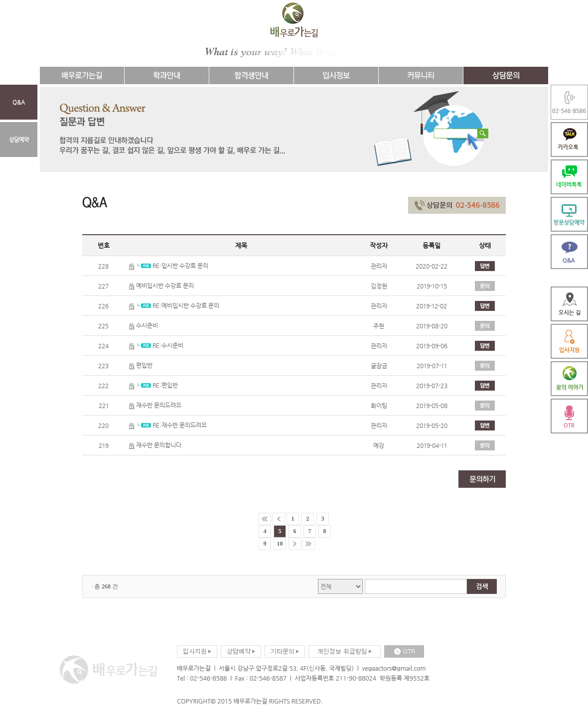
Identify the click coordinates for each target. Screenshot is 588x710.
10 (280, 544)
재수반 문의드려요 (155, 405)
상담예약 (19, 140)
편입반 (141, 365)
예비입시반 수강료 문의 (161, 285)
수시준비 (144, 325)
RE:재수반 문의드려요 (168, 425)
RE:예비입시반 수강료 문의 (174, 305)
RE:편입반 (153, 385)
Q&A (19, 102)
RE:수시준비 (156, 345)
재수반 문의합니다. (156, 445)
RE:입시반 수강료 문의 (169, 266)
